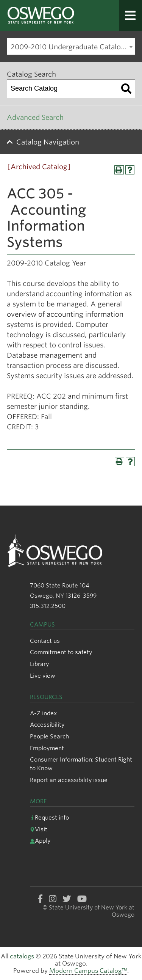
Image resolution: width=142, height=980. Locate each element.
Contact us (45, 641)
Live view (43, 676)
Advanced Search (35, 117)
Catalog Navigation (48, 142)
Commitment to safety (61, 652)
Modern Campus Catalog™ (88, 971)
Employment (47, 748)
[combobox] (71, 46)
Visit (39, 829)
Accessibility (47, 725)
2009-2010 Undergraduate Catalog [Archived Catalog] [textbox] (73, 47)
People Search (49, 736)
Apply (40, 841)
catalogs (22, 956)
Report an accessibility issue (69, 780)
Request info (49, 817)
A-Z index (43, 713)
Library (39, 664)
